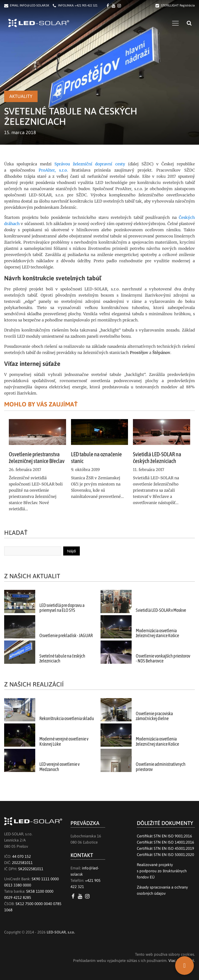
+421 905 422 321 (86, 5)
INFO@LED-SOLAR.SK (34, 5)
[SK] (184, 966)
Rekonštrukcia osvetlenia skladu (67, 719)
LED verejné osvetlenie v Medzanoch (59, 767)
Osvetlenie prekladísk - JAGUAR (66, 636)
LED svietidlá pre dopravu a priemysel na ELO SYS (62, 608)
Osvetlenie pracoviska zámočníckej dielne (154, 716)
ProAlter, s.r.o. (53, 170)
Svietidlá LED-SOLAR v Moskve (161, 610)
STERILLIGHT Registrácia (178, 5)
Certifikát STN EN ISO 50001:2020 (165, 855)
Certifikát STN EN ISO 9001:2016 (164, 836)
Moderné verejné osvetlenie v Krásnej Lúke (64, 741)
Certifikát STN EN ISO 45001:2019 (165, 848)
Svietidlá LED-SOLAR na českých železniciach (157, 458)
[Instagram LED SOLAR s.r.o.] (88, 896)
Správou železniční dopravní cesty (90, 164)
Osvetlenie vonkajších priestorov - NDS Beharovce (163, 658)
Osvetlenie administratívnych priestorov (161, 767)
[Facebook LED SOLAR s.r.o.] (109, 6)
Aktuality (21, 96)
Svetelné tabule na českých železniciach (62, 658)
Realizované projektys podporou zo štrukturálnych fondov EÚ (162, 871)
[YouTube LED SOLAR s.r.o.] (81, 896)
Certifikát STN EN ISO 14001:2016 (165, 842)
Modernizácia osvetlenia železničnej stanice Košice (157, 633)
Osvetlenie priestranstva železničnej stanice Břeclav (37, 458)
